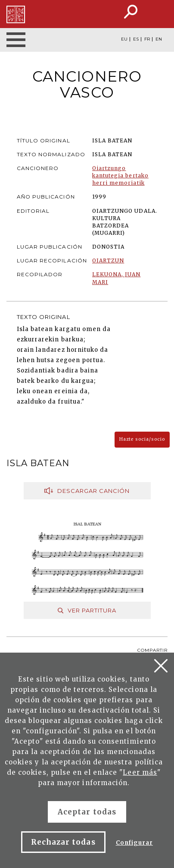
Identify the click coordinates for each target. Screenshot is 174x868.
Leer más (140, 772)
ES (136, 39)
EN (159, 39)
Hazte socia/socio (142, 439)
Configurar (134, 843)
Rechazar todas (63, 842)
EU (124, 39)
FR (147, 39)
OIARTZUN (108, 260)
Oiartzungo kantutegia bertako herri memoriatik (120, 175)
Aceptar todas (87, 812)
